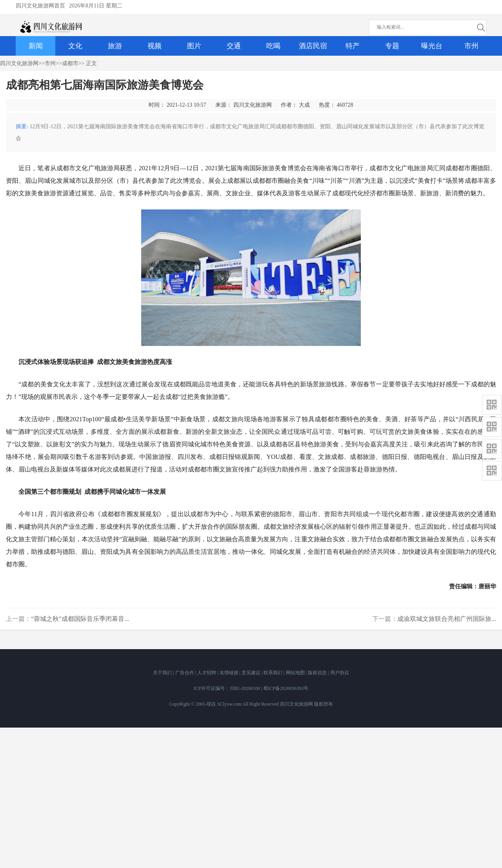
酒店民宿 (313, 46)
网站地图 (296, 673)
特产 (353, 46)
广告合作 (185, 673)
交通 (234, 46)
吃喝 (273, 46)
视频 (155, 46)
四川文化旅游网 (19, 63)
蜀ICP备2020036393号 (286, 688)
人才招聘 (207, 673)
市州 (471, 46)
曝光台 (432, 46)
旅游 (115, 46)
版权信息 (318, 673)
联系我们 (274, 673)
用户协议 (340, 673)
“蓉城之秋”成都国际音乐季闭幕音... (80, 619)
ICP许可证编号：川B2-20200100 (227, 688)
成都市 (70, 63)
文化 (75, 46)
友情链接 (230, 673)
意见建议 (252, 673)
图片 (194, 46)
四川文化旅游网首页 (40, 6)
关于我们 (163, 673)
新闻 (36, 46)
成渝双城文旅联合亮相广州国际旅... (447, 619)
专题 (392, 46)
